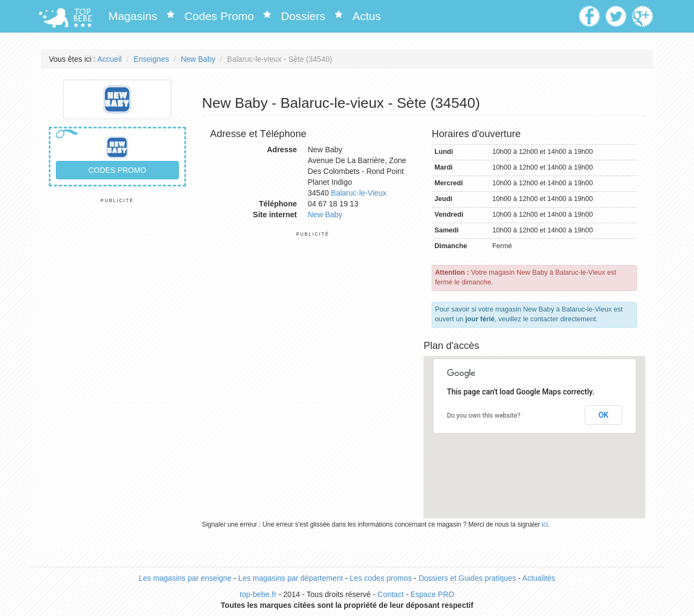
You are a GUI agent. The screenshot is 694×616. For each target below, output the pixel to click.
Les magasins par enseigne (185, 578)
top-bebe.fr (258, 594)
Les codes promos (381, 578)
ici (545, 524)
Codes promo (117, 170)
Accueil (110, 59)
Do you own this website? (484, 416)
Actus (367, 16)
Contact (390, 594)
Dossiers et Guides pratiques (467, 578)
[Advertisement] (117, 366)
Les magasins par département (291, 578)
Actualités (539, 578)
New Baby (198, 59)
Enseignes (151, 59)
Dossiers (303, 16)
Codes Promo (219, 16)
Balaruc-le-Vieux (358, 193)
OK (604, 415)
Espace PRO (432, 594)
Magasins (133, 16)
